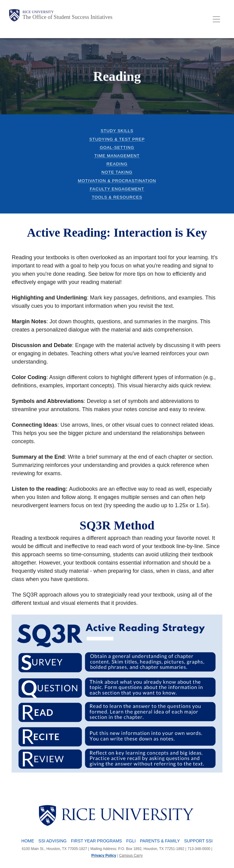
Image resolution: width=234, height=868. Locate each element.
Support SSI (198, 841)
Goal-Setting (117, 147)
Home (28, 841)
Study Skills (117, 131)
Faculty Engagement (117, 189)
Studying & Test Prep (117, 139)
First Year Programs (97, 841)
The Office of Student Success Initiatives (67, 17)
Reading (117, 164)
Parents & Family (160, 841)
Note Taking (117, 172)
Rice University (38, 12)
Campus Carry (131, 855)
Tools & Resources (117, 197)
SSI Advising (53, 841)
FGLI (131, 841)
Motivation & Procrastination (117, 181)
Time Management (117, 156)
